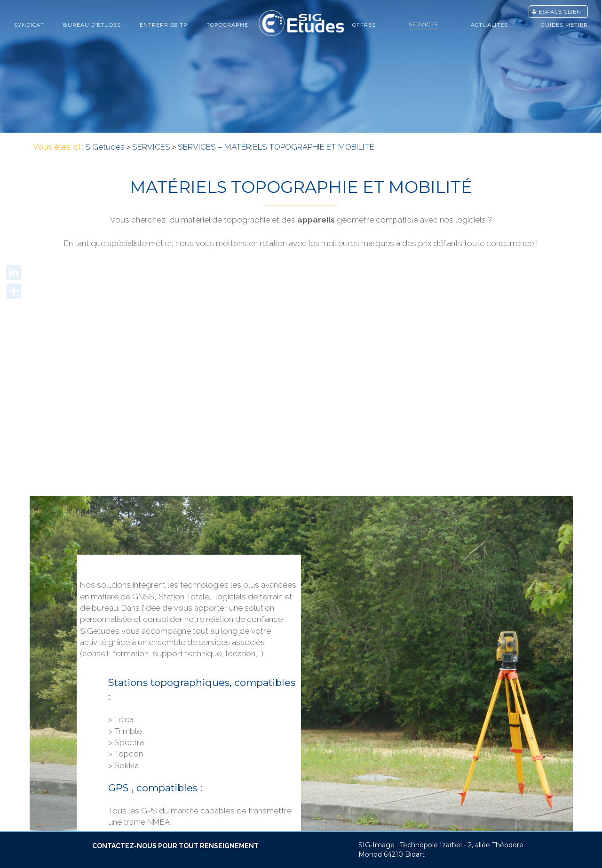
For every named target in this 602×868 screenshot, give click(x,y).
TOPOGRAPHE (227, 25)
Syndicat (29, 25)
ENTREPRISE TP (164, 25)
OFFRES (364, 25)
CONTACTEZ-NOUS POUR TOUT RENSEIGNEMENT (175, 846)
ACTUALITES (489, 25)
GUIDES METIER (564, 25)
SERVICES (423, 24)
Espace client (562, 12)
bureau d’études (92, 25)
